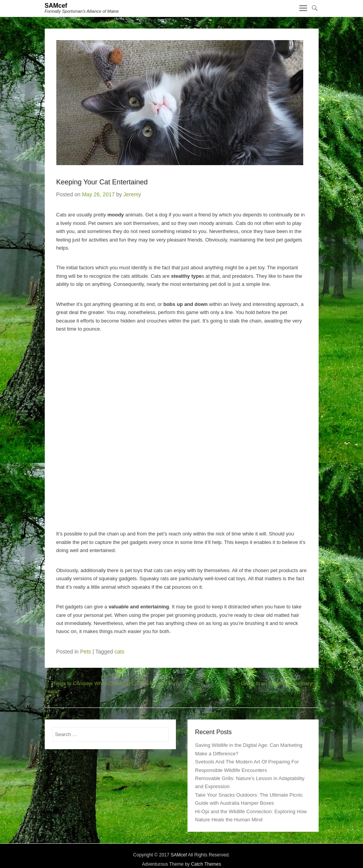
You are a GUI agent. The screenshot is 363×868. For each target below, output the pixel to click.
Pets (86, 652)
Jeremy (132, 194)
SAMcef (56, 6)
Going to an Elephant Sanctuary (280, 683)
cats (120, 652)
